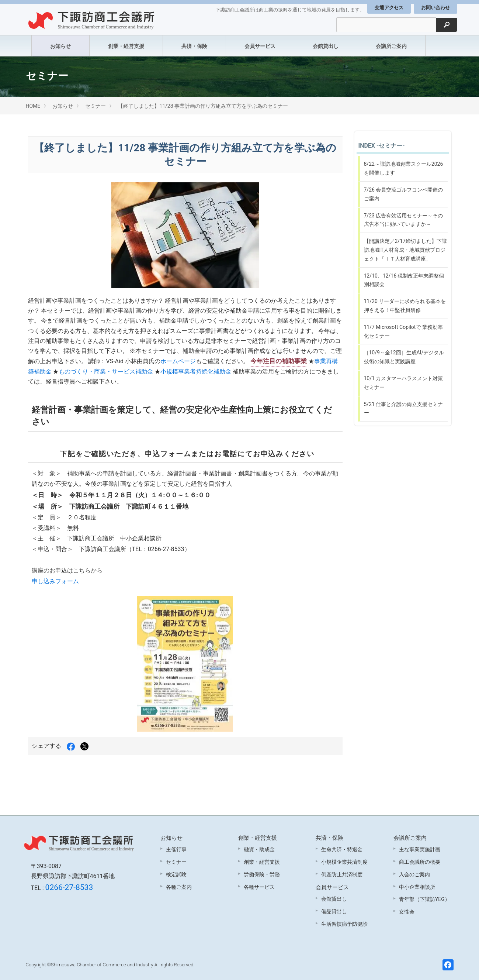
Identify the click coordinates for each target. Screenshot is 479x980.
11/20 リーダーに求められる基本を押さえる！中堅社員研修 (405, 306)
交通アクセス (389, 8)
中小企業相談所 (417, 887)
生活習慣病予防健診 (344, 924)
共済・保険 (194, 46)
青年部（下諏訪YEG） (424, 899)
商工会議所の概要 (420, 862)
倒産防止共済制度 (342, 874)
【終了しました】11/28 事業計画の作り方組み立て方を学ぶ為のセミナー (203, 106)
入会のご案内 (414, 874)
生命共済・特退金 (342, 849)
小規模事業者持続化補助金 (196, 372)
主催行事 (176, 849)
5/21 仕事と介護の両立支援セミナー (404, 409)
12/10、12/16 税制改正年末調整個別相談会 (404, 280)
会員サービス (260, 46)
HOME (33, 106)
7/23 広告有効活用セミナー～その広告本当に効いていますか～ (404, 220)
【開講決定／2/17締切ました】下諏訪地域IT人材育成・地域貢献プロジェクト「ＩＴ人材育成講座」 (405, 250)
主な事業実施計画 (420, 849)
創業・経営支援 (126, 46)
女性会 (407, 912)
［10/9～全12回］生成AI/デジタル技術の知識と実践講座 (404, 357)
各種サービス (259, 887)
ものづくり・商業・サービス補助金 (106, 372)
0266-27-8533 (69, 887)
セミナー (96, 106)
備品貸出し (334, 911)
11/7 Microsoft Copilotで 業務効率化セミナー (403, 331)
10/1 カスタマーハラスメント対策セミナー (404, 383)
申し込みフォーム (55, 581)
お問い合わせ (435, 8)
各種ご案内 (179, 887)
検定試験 (176, 874)
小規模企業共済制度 (344, 862)
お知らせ (60, 46)
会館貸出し (326, 46)
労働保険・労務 (262, 874)
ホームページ (178, 361)
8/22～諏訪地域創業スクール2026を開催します (404, 168)
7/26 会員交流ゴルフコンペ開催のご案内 (404, 194)
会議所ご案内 (391, 46)
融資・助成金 (259, 849)
